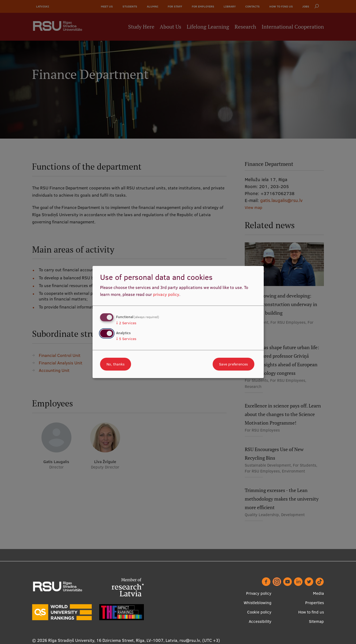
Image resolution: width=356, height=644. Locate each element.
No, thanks (116, 364)
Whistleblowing (258, 603)
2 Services (126, 323)
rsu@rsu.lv (190, 640)
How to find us (311, 612)
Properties (315, 603)
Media (318, 593)
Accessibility (260, 621)
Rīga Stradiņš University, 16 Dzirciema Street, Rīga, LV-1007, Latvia (113, 640)
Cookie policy (259, 612)
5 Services (126, 339)
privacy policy (166, 294)
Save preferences (233, 364)
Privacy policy (259, 593)
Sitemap (316, 621)
